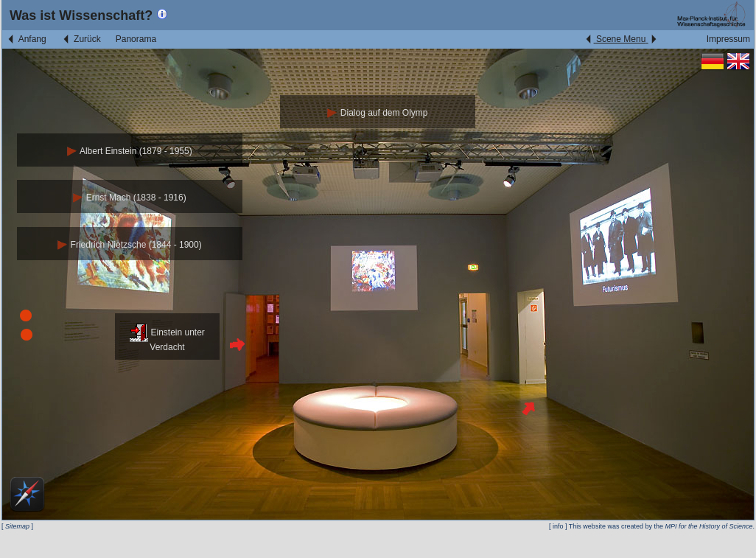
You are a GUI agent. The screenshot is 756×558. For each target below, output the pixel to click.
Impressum (728, 39)
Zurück (81, 39)
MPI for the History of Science (708, 526)
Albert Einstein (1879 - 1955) (129, 151)
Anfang (26, 39)
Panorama (136, 39)
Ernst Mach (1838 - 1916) (129, 198)
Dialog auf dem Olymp (377, 113)
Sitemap (17, 526)
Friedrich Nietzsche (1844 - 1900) (129, 245)
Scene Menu (621, 39)
